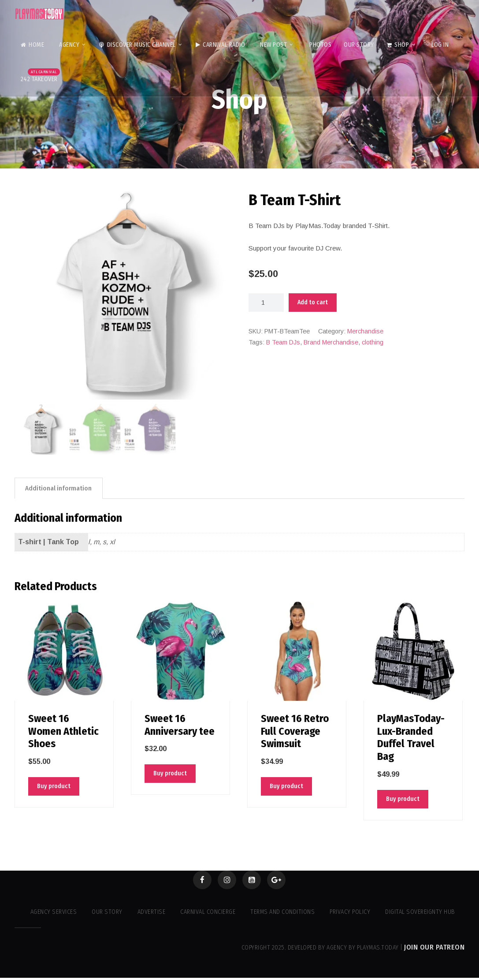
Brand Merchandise (331, 342)
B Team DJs (283, 342)
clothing (373, 342)
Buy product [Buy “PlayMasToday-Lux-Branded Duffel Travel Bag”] (403, 799)
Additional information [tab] (59, 488)
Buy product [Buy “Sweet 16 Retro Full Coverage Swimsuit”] (286, 787)
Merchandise (365, 331)
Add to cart (313, 302)
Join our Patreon (434, 949)
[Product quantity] (266, 303)
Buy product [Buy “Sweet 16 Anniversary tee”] (170, 774)
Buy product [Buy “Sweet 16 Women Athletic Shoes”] (54, 787)
